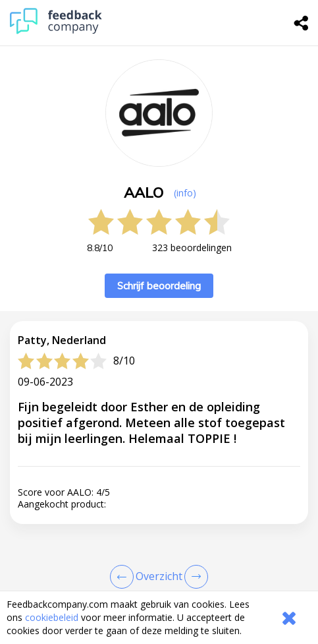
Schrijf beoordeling (159, 286)
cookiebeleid (52, 617)
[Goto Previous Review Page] (124, 577)
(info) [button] (185, 193)
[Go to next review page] (194, 577)
